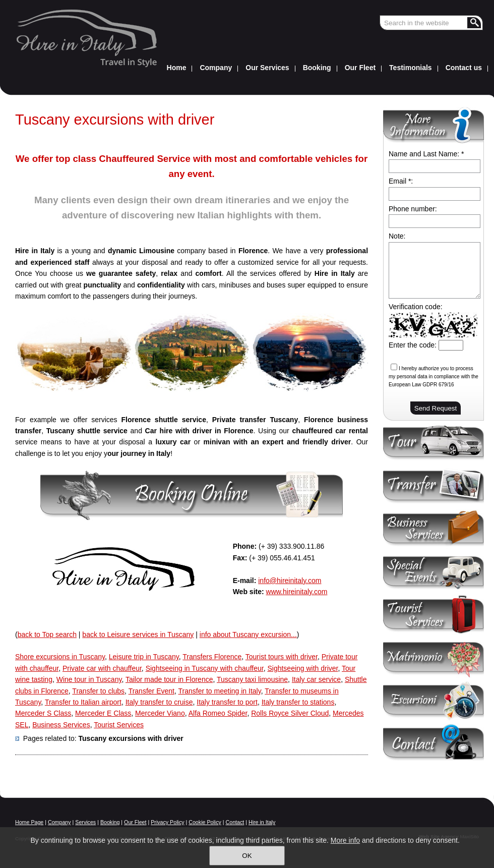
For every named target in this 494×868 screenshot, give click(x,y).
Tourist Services (119, 725)
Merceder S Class (43, 713)
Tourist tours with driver (282, 657)
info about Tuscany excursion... (248, 634)
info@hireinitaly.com (290, 581)
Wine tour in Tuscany (89, 679)
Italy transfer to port (227, 702)
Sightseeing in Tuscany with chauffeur (205, 668)
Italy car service (316, 679)
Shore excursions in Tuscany (60, 657)
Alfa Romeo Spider (218, 713)
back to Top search (47, 634)
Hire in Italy (262, 822)
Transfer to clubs (98, 691)
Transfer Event (151, 691)
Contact (235, 822)
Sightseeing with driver (302, 668)
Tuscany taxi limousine (252, 679)
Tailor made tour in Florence (169, 679)
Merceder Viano (160, 713)
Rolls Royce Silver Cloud (290, 713)
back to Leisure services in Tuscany (138, 634)
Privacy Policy (167, 822)
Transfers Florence (212, 657)
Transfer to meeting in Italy (219, 691)
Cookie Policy (205, 822)
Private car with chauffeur (102, 668)
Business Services (61, 725)
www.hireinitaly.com (297, 592)
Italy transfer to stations (298, 702)
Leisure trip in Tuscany (144, 657)
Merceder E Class (103, 713)
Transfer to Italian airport (83, 702)
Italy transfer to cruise (159, 702)
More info (345, 840)
